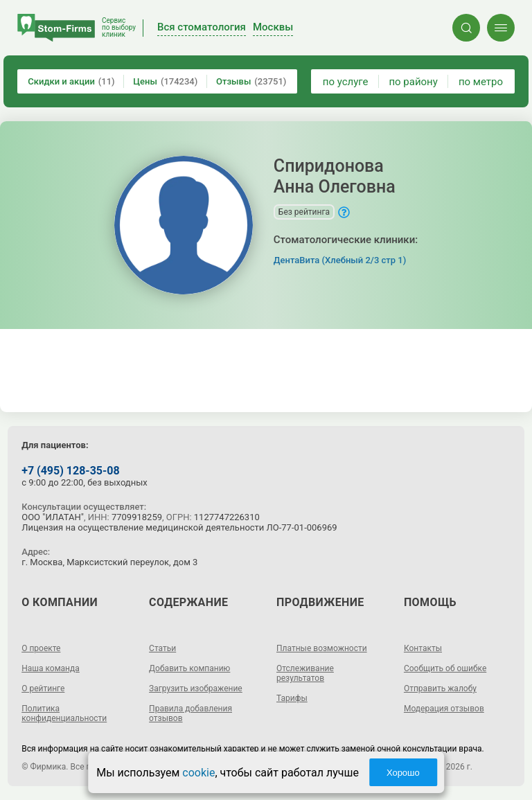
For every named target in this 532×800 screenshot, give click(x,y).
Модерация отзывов (444, 709)
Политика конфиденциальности (64, 713)
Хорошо (403, 773)
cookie (198, 773)
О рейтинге (43, 688)
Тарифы (292, 698)
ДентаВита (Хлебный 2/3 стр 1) (340, 260)
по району (413, 82)
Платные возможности (322, 648)
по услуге (346, 82)
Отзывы (251, 81)
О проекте (41, 648)
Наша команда (51, 668)
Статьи (162, 648)
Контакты (423, 648)
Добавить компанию (189, 668)
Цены (165, 81)
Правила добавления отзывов (190, 713)
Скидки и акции (71, 81)
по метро (481, 82)
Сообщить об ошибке (445, 668)
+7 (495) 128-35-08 (70, 471)
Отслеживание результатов (305, 673)
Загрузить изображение (196, 688)
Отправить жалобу (440, 688)
